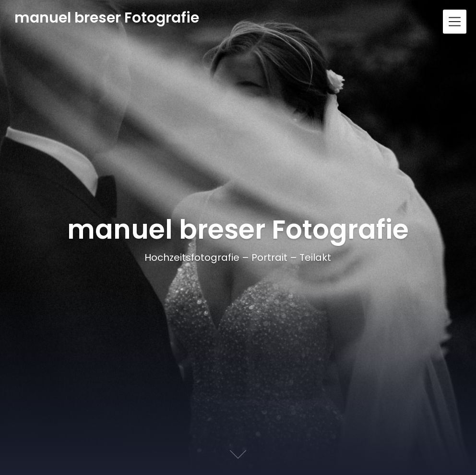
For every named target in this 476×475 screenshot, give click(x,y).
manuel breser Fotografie (107, 18)
